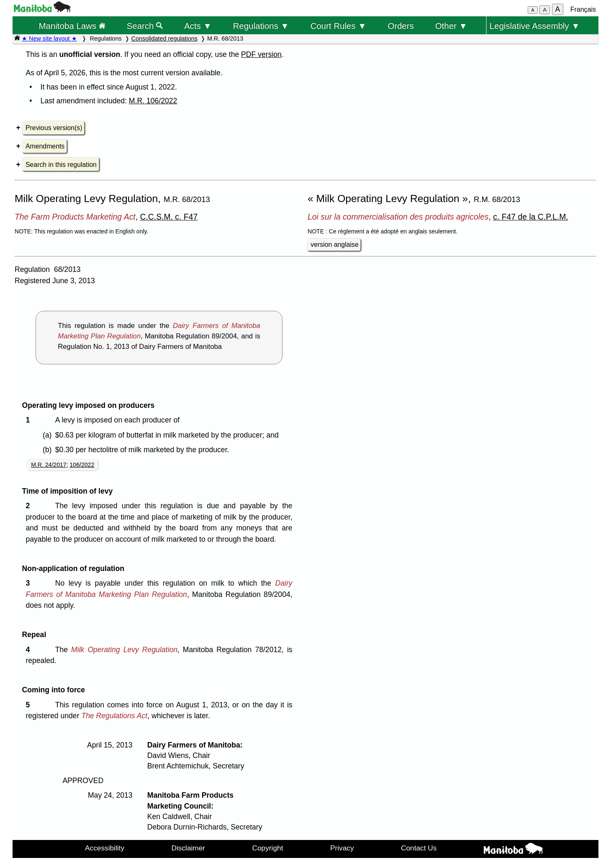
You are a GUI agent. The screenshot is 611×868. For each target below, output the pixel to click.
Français (583, 9)
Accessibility (105, 848)
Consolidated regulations (164, 38)
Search (145, 26)
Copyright (268, 848)
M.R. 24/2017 (49, 465)
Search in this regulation (61, 165)
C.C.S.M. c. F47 (169, 217)
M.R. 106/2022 (153, 101)
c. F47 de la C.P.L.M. (530, 217)
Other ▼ (451, 26)
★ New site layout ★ (49, 38)
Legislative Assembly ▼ (535, 26)
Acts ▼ (198, 26)
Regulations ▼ (261, 26)
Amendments (45, 146)
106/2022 (82, 465)
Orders (401, 26)
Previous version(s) (54, 128)
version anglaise (334, 245)
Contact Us (419, 848)
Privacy (342, 848)
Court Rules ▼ (338, 26)
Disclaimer (189, 848)
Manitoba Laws (72, 26)
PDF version (261, 54)
